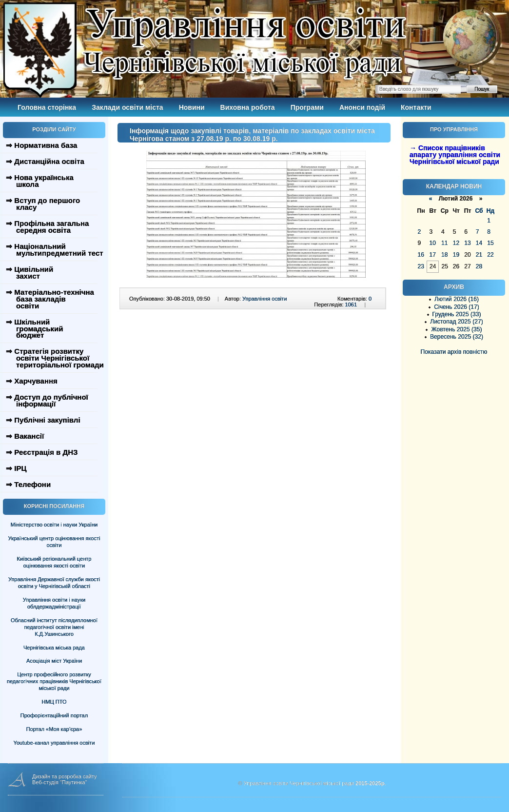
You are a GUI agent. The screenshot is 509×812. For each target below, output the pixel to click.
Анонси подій (362, 107)
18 (444, 255)
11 (444, 243)
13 (467, 243)
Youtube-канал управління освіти (54, 743)
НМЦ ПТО (54, 702)
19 (456, 255)
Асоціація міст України (54, 661)
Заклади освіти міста (127, 107)
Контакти (416, 107)
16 (421, 255)
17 (432, 255)
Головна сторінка (47, 107)
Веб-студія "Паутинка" (60, 782)
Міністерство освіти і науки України (54, 525)
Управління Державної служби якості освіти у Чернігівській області (54, 583)
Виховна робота (248, 107)
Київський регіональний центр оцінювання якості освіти (54, 562)
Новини (192, 107)
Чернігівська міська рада (54, 648)
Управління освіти (264, 299)
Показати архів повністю (454, 352)
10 (432, 243)
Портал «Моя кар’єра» (54, 729)
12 (456, 243)
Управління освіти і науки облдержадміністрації (54, 603)
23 (421, 266)
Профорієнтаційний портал (54, 715)
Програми (307, 107)
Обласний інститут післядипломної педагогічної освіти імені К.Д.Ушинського (54, 627)
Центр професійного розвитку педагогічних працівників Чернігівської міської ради (54, 681)
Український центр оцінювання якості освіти (54, 542)
